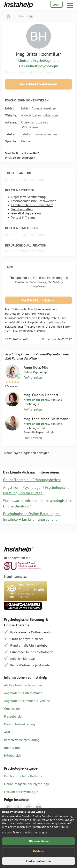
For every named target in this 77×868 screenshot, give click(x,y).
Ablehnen (39, 851)
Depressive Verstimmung (29, 197)
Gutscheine (12, 709)
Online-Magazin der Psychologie (27, 784)
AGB (7, 732)
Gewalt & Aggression (26, 213)
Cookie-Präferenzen (38, 861)
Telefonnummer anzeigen (39, 134)
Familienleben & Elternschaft (32, 205)
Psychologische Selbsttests (23, 776)
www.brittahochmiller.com (40, 115)
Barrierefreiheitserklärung (22, 740)
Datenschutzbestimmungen (30, 832)
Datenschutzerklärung (20, 724)
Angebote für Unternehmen (23, 693)
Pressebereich (14, 716)
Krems (23, 16)
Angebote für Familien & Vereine (27, 701)
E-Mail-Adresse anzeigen (39, 108)
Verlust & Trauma (23, 217)
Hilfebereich (13, 755)
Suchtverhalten (22, 209)
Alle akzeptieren (39, 841)
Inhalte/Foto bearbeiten (20, 158)
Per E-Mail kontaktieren (39, 84)
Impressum (12, 748)
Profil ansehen (33, 378)
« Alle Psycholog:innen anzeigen (27, 453)
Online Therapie (17, 625)
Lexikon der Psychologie (21, 792)
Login (56, 4)
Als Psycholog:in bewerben (23, 685)
